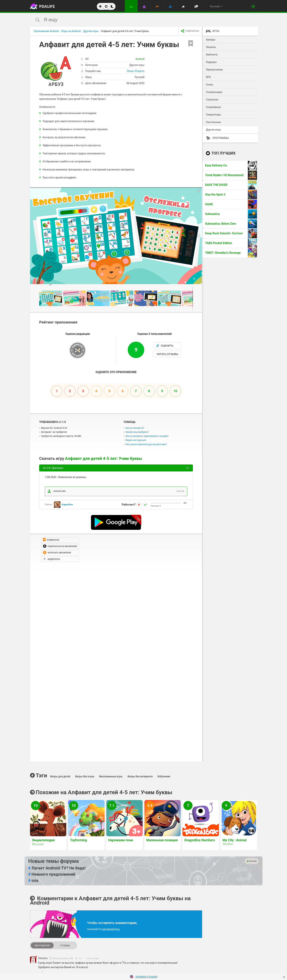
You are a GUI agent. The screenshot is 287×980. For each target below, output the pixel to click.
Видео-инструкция (136, 440)
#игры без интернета (140, 776)
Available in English (146, 977)
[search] (137, 20)
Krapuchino (67, 505)
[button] (199, 191)
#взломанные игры (111, 776)
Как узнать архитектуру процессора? (146, 444)
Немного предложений (52, 874)
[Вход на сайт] (253, 6)
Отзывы (65, 945)
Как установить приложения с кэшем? (147, 436)
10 (175, 391)
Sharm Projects (136, 71)
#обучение (164, 776)
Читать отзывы (167, 354)
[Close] (284, 977)
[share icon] (190, 31)
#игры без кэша (85, 776)
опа (33, 881)
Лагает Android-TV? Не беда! (57, 868)
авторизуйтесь (111, 929)
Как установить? (135, 428)
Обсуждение (42, 945)
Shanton (43, 958)
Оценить (165, 346)
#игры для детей (60, 776)
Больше (252, 861)
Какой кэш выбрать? (137, 432)
